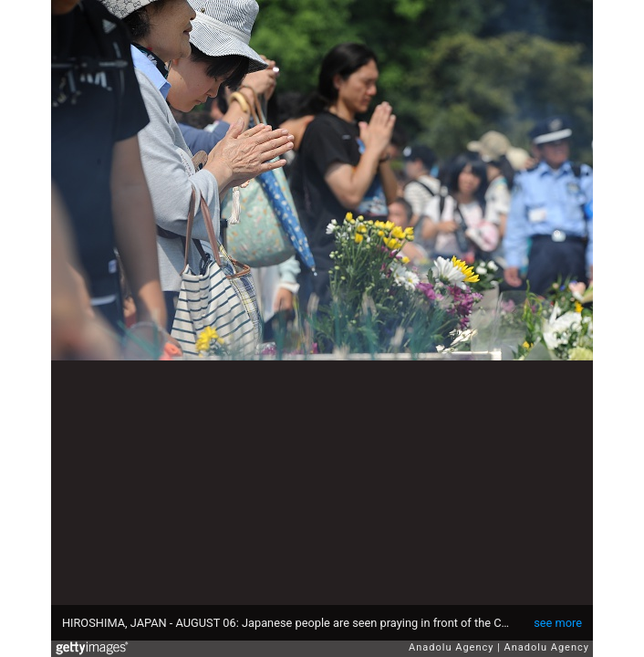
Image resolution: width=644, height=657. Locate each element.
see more (558, 623)
